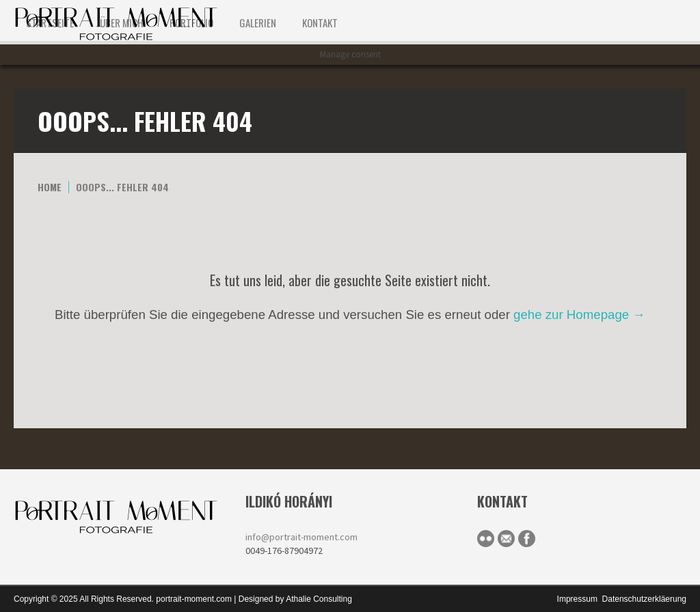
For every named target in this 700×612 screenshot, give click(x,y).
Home (50, 187)
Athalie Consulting (319, 599)
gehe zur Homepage (579, 315)
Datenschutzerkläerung (644, 599)
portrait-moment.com (194, 599)
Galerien (258, 23)
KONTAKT (320, 23)
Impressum (577, 599)
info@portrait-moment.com (301, 537)
